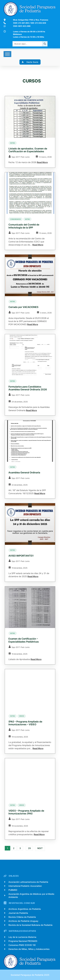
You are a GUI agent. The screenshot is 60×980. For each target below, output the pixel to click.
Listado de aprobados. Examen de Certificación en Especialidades (28, 150)
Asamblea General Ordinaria (24, 473)
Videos (22, 716)
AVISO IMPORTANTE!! (21, 556)
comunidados (16, 219)
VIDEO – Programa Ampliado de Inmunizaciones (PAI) (26, 812)
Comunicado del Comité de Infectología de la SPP (24, 226)
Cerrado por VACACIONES (23, 307)
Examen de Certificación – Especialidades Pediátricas (24, 640)
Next (40, 848)
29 (29, 848)
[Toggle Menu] (7, 54)
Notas (13, 143)
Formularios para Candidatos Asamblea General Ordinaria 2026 (28, 388)
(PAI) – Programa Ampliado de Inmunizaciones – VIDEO (25, 723)
